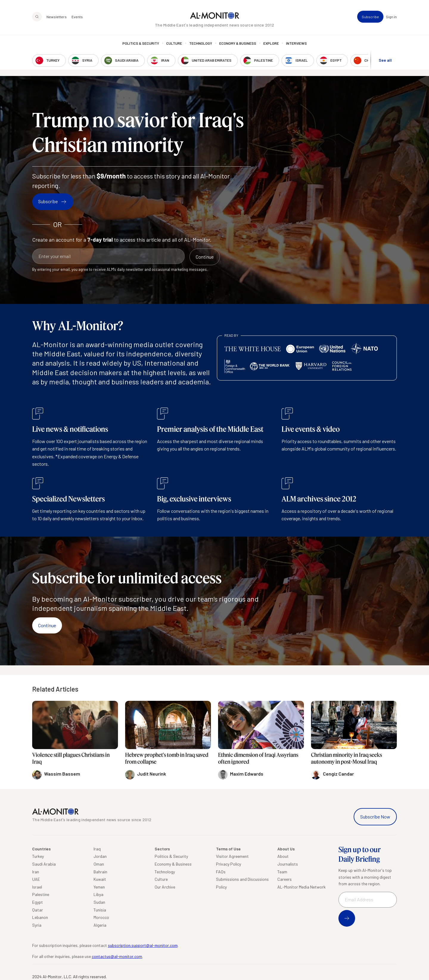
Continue (47, 625)
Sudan (99, 902)
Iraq (97, 849)
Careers (285, 879)
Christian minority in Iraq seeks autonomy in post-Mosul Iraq (346, 758)
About (283, 856)
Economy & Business (238, 43)
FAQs (221, 872)
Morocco (101, 917)
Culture (174, 43)
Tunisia (100, 910)
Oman (99, 864)
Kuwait (100, 879)
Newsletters (57, 17)
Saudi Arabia (44, 864)
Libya (98, 894)
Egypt (38, 902)
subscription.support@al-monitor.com (143, 945)
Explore (271, 43)
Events (77, 17)
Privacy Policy (229, 864)
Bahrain (100, 872)
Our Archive (165, 887)
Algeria (100, 925)
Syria (37, 925)
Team (282, 872)
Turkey (38, 856)
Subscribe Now (375, 817)
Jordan (100, 856)
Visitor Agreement (232, 856)
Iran (36, 872)
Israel (37, 887)
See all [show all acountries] (385, 60)
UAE (36, 879)
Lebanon (40, 917)
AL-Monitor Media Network (301, 887)
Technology (201, 43)
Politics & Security (141, 43)
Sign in (391, 17)
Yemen (99, 887)
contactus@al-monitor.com (117, 956)
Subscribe (370, 17)
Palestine (41, 894)
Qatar (38, 910)
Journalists (288, 864)
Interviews (296, 43)
